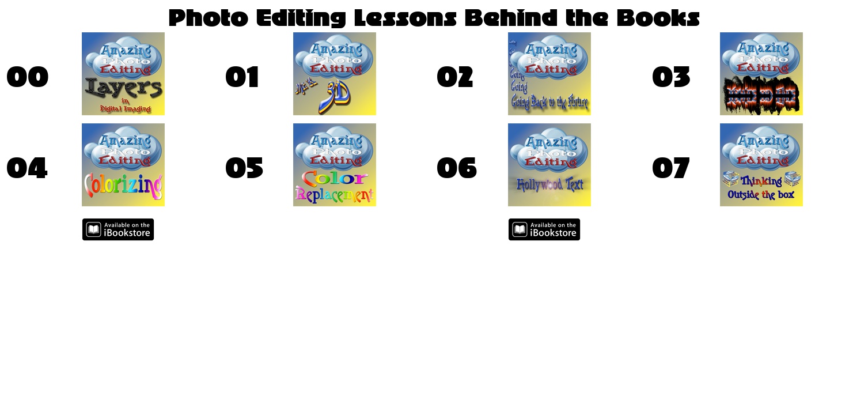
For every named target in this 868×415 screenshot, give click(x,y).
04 (27, 168)
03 (671, 77)
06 (457, 168)
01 (242, 77)
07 (671, 168)
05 (244, 168)
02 (455, 77)
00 (28, 77)
